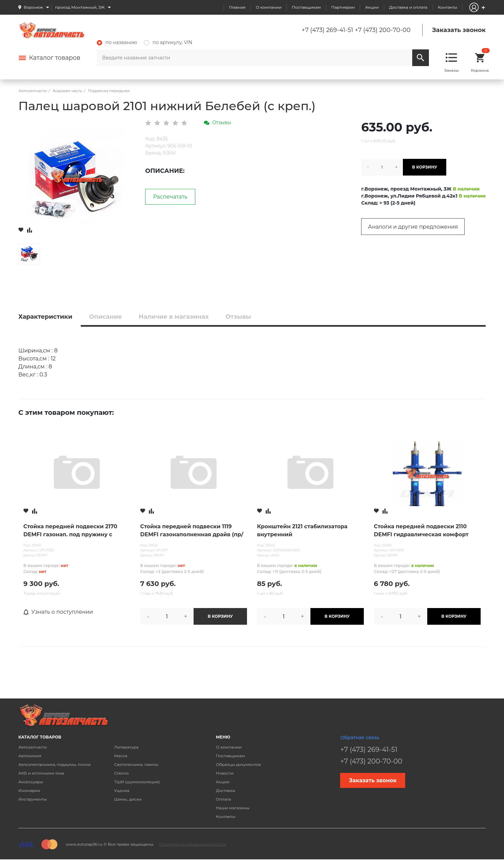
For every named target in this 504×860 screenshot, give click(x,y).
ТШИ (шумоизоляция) (137, 782)
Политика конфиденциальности (193, 844)
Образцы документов (238, 764)
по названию (117, 42)
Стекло (121, 773)
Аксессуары (31, 782)
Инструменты (33, 799)
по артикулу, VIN (168, 42)
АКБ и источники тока (41, 773)
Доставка (225, 790)
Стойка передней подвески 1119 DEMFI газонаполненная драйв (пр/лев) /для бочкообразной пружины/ (192, 531)
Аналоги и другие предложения (413, 227)
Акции (372, 7)
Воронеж (33, 7)
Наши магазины (233, 808)
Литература (126, 747)
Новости (225, 773)
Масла (121, 756)
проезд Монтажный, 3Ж (80, 7)
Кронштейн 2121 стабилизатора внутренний (302, 530)
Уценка (122, 790)
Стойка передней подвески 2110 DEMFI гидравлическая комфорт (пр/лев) (421, 531)
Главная (237, 7)
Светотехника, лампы (136, 764)
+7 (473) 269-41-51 (327, 30)
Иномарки (29, 790)
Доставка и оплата (408, 7)
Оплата (224, 799)
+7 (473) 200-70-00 (383, 30)
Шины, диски (128, 799)
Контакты (448, 7)
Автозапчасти (33, 747)
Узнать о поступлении (58, 612)
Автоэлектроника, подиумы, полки (55, 764)
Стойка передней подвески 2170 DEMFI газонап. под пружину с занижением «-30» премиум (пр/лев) (77, 531)
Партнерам (343, 7)
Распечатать (170, 197)
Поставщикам (306, 7)
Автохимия (30, 756)
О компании (269, 7)
